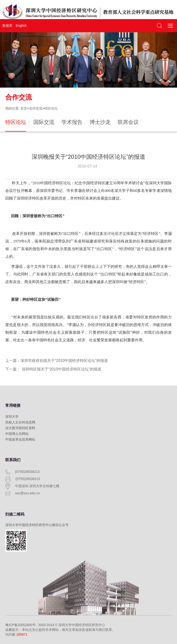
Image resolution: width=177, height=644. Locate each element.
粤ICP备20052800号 (20, 625)
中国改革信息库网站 (20, 439)
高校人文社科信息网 (20, 422)
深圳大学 (12, 417)
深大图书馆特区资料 (20, 428)
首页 (24, 108)
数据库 (7, 26)
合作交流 (36, 108)
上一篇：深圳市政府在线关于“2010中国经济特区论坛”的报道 (56, 361)
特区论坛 (51, 108)
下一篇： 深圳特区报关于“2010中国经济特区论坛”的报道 (53, 369)
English (21, 26)
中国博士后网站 (17, 434)
